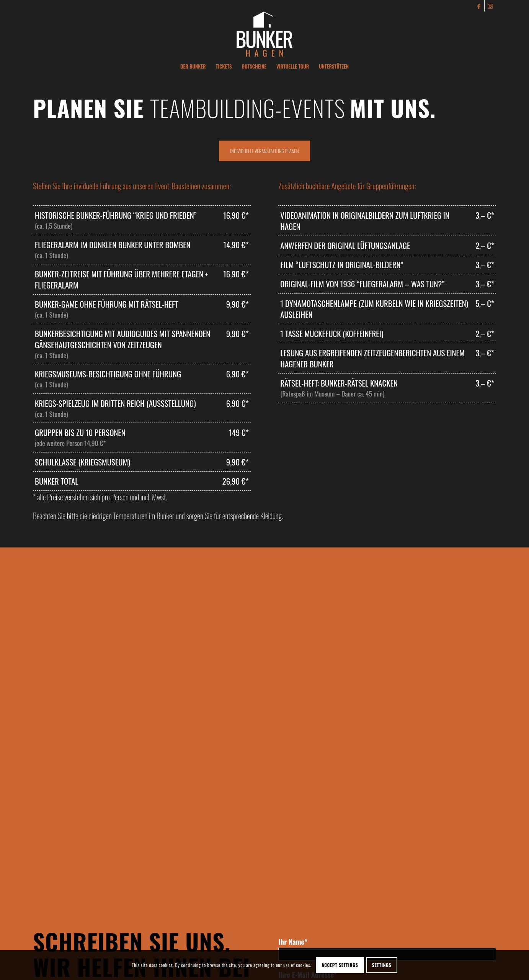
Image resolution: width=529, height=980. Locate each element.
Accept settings (340, 965)
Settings (382, 965)
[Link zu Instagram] (490, 6)
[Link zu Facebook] (479, 6)
